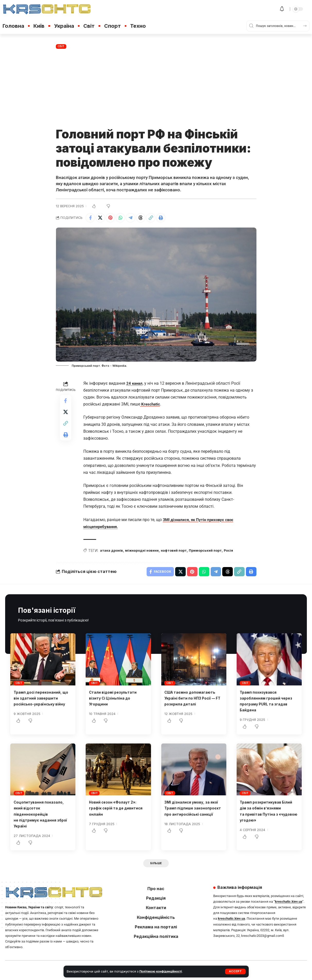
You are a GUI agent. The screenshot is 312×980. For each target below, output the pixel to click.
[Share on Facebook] (91, 219)
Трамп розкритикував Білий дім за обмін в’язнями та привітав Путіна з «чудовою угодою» (263, 817)
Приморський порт (217, 552)
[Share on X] (102, 219)
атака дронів (113, 552)
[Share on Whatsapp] (124, 219)
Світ (61, 46)
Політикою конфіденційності (162, 971)
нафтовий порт (182, 552)
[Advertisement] (156, 89)
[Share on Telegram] (135, 219)
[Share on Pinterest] (113, 219)
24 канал (135, 384)
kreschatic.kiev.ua (289, 905)
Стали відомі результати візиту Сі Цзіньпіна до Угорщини (116, 701)
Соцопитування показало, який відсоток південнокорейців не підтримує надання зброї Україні (42, 817)
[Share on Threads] (146, 219)
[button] (235, 972)
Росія (243, 552)
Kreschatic (150, 405)
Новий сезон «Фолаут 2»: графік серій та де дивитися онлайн (116, 811)
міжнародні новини (146, 552)
